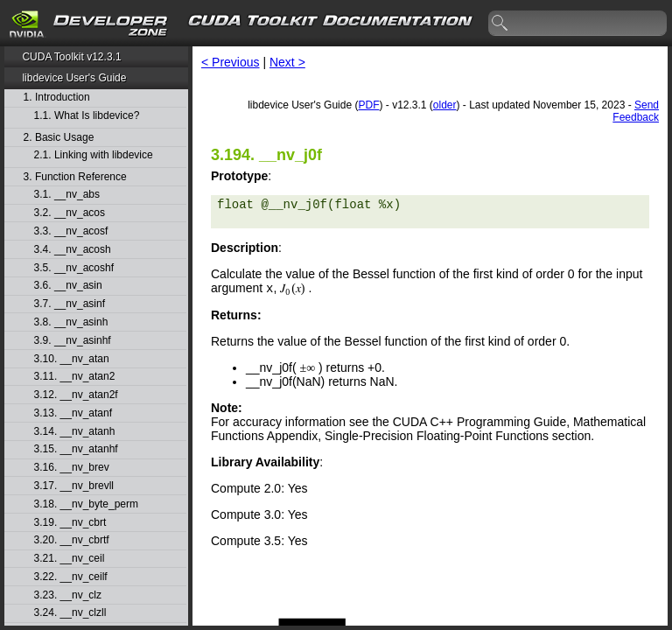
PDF (368, 105)
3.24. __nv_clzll (70, 613)
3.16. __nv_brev (72, 468)
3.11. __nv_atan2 (75, 377)
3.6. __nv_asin (68, 286)
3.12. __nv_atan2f (76, 395)
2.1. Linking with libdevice (94, 155)
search (500, 24)
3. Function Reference (75, 177)
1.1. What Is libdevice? (87, 116)
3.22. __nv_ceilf (71, 577)
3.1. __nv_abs (67, 195)
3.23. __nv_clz (68, 595)
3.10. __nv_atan (72, 359)
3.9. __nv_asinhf (73, 341)
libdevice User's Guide (74, 78)
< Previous (231, 62)
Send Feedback (636, 111)
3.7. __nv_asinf (70, 304)
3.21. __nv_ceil (70, 559)
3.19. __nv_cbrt (70, 523)
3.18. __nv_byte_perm (86, 504)
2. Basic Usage (59, 138)
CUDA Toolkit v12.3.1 (71, 57)
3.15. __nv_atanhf (76, 449)
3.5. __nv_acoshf (74, 268)
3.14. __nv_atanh (75, 432)
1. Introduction (57, 98)
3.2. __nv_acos (70, 213)
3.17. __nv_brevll (74, 486)
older (445, 105)
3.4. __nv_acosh (73, 250)
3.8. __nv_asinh (71, 322)
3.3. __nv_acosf (71, 231)
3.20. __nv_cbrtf (72, 540)
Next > (287, 62)
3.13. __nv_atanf (73, 413)
